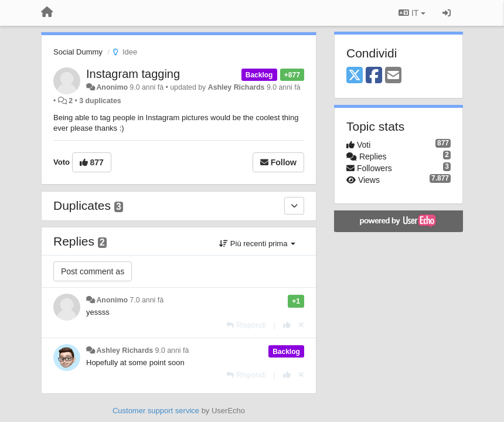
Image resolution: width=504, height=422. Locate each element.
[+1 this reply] (287, 325)
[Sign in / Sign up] (447, 13)
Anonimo (112, 87)
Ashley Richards (236, 87)
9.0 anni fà (172, 350)
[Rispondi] (246, 325)
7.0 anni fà (147, 300)
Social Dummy (78, 52)
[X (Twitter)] (355, 76)
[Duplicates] (294, 206)
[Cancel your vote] (301, 325)
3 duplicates (100, 101)
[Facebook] (374, 76)
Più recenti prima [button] (257, 244)
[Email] (393, 76)
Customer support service (156, 411)
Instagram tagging (133, 74)
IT (412, 13)
